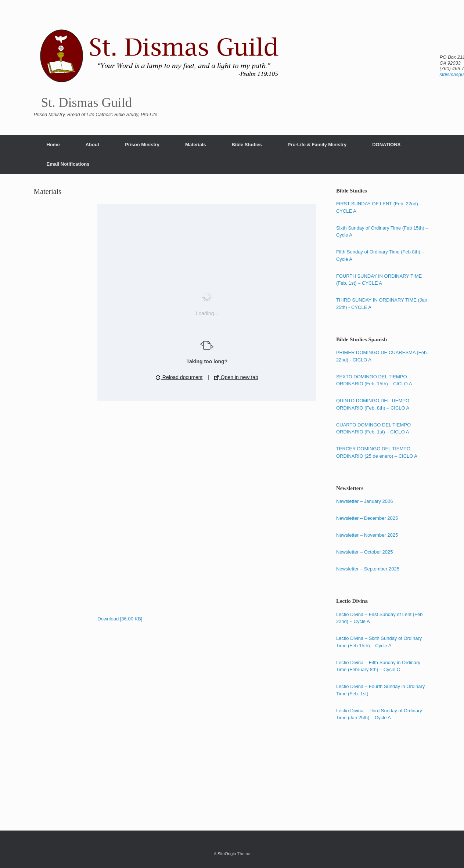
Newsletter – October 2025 (365, 552)
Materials (195, 145)
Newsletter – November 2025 (367, 535)
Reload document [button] (179, 377)
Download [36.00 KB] (120, 619)
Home (53, 145)
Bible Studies (247, 145)
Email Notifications (68, 164)
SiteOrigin (227, 854)
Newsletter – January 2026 (365, 501)
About (93, 145)
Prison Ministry (142, 145)
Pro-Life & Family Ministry (317, 145)
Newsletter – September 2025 (368, 569)
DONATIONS (386, 145)
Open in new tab (236, 377)
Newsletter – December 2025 (367, 518)
